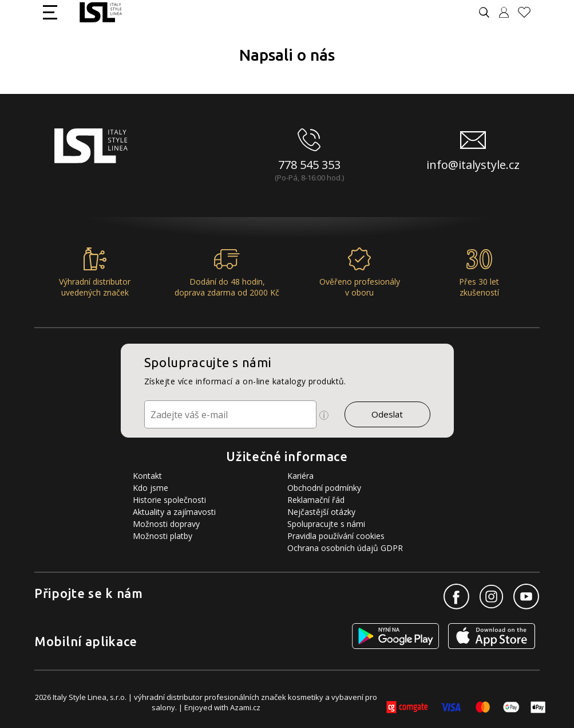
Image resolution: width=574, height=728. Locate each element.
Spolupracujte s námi (326, 524)
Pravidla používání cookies (336, 536)
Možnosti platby (163, 536)
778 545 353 (309, 165)
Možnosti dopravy (166, 524)
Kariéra (300, 476)
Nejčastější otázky (321, 512)
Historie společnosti (169, 500)
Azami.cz (245, 707)
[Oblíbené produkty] (529, 12)
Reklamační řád (316, 500)
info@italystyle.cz (473, 165)
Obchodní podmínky (324, 488)
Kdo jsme (151, 488)
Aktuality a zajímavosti (174, 512)
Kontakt (147, 476)
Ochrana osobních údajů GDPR (345, 548)
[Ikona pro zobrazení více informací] (324, 415)
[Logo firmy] (100, 12)
